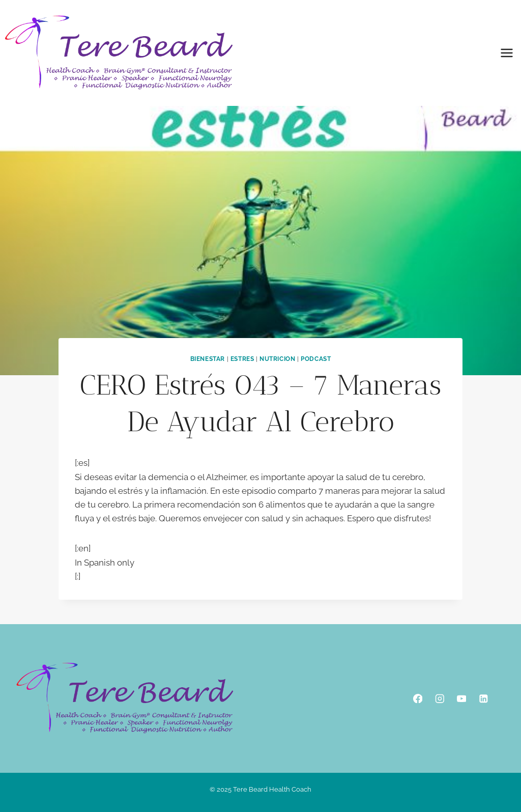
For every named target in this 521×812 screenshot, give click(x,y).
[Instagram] (439, 698)
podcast (316, 359)
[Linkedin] (483, 698)
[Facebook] (417, 698)
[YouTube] (461, 698)
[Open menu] (506, 53)
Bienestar (208, 359)
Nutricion (277, 359)
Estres (242, 359)
